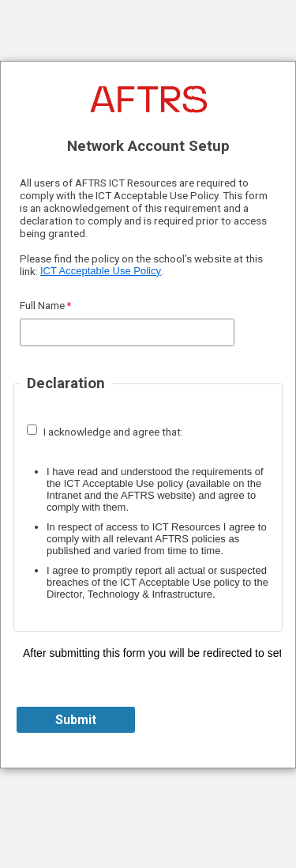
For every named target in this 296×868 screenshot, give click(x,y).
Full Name (42, 305)
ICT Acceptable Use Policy (101, 271)
